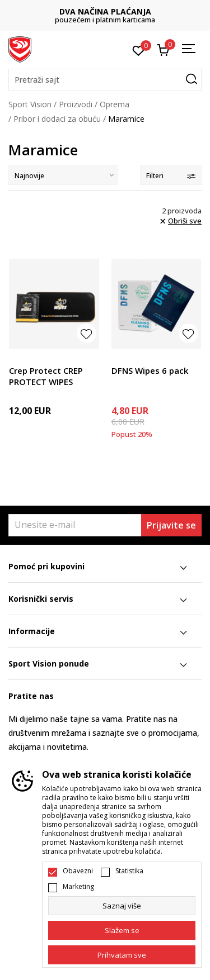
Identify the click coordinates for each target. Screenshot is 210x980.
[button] (105, 80)
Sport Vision (30, 104)
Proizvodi (76, 104)
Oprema (115, 104)
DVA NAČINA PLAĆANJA (105, 11)
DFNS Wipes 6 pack (150, 370)
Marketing (78, 887)
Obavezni (78, 871)
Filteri (171, 176)
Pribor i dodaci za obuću (57, 119)
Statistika (129, 871)
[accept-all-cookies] (122, 955)
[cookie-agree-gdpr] (122, 930)
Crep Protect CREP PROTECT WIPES (46, 376)
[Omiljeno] (139, 50)
